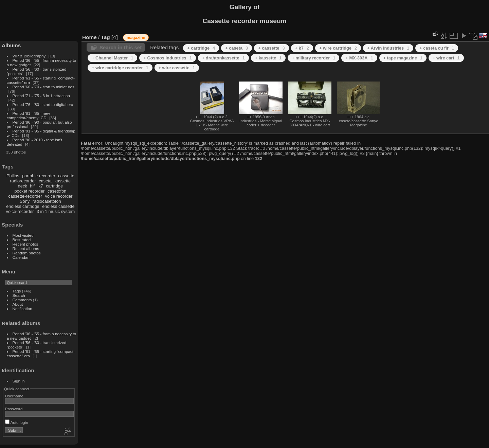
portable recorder (39, 176)
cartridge (54, 186)
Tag (106, 37)
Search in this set (121, 47)
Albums (11, 45)
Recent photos (25, 244)
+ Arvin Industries (388, 48)
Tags (17, 291)
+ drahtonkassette (223, 58)
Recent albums (26, 248)
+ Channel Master (112, 58)
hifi (33, 186)
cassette (66, 176)
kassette (63, 181)
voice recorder (59, 196)
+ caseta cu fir (437, 48)
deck (23, 186)
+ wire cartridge (338, 48)
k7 (41, 186)
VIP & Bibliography (30, 56)
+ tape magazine (403, 58)
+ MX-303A (359, 58)
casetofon (57, 191)
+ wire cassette (177, 68)
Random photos (27, 253)
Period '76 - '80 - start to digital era (43, 104)
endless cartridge (23, 206)
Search (19, 295)
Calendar (21, 257)
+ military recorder (313, 58)
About (18, 304)
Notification (22, 309)
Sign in (19, 381)
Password (14, 409)
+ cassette (271, 48)
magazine (136, 38)
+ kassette (268, 58)
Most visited (23, 235)
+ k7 (302, 48)
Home (89, 37)
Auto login (17, 422)
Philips (13, 176)
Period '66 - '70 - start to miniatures (43, 87)
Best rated (22, 240)
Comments (22, 300)
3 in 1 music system (56, 211)
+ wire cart (446, 58)
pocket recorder (29, 191)
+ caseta (237, 48)
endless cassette (58, 206)
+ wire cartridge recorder (120, 68)
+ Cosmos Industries (167, 58)
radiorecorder (23, 181)
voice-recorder (20, 211)
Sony (25, 201)
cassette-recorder (25, 196)
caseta (45, 181)
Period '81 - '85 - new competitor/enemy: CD (28, 115)
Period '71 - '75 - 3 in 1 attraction (41, 96)
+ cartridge (201, 48)
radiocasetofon (47, 201)
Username (14, 396)
